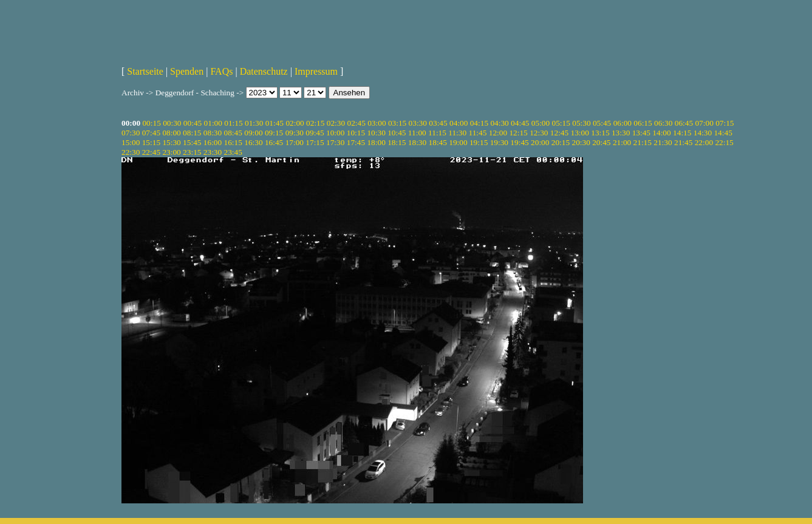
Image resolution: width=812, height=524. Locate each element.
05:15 (561, 123)
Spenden (187, 71)
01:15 (233, 123)
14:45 (723, 133)
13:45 (641, 133)
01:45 (275, 123)
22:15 (724, 142)
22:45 (151, 152)
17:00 (295, 142)
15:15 (151, 142)
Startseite (145, 71)
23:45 (233, 152)
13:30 (621, 133)
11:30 (457, 133)
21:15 (643, 142)
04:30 (499, 123)
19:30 (499, 142)
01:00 (213, 123)
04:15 (479, 123)
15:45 (192, 142)
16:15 (233, 142)
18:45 (438, 142)
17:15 (315, 142)
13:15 (600, 133)
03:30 (418, 123)
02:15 (315, 123)
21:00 (622, 142)
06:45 (684, 123)
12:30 (539, 133)
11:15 (437, 133)
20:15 (561, 142)
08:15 (192, 133)
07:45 (151, 133)
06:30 (663, 123)
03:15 (397, 123)
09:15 (274, 133)
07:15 (725, 123)
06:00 (623, 123)
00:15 (151, 123)
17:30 (335, 142)
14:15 (682, 133)
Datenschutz (264, 71)
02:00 (295, 123)
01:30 (254, 123)
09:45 (315, 133)
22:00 (704, 142)
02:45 (356, 123)
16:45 (274, 142)
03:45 (438, 123)
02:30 (336, 123)
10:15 (356, 133)
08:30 (213, 133)
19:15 (479, 142)
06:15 (643, 123)
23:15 (192, 152)
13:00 (580, 133)
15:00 (131, 142)
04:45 (520, 123)
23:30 (213, 152)
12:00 (498, 133)
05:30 (581, 123)
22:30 (131, 152)
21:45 (683, 142)
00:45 (193, 123)
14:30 (703, 133)
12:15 (518, 133)
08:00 (171, 133)
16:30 (253, 142)
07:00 (704, 123)
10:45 (397, 133)
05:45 (602, 123)
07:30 (131, 133)
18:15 (397, 142)
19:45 (519, 142)
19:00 (458, 142)
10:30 (376, 133)
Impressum (316, 71)
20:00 (540, 142)
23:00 (171, 152)
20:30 (581, 142)
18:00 (376, 142)
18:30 (417, 142)
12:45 (559, 133)
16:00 (213, 142)
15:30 (171, 142)
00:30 (172, 123)
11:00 (417, 133)
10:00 (335, 133)
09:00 (253, 133)
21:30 (663, 142)
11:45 (478, 133)
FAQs (221, 71)
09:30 (295, 133)
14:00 (661, 133)
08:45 (233, 133)
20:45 (601, 142)
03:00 (377, 123)
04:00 (459, 123)
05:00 (541, 123)
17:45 (356, 142)
